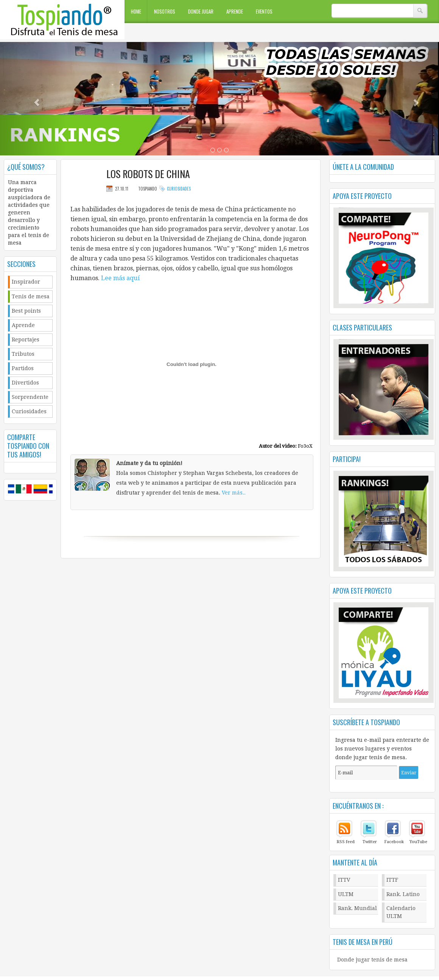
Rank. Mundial (357, 908)
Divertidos (25, 383)
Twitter (370, 842)
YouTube (418, 842)
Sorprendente (30, 397)
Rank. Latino (403, 894)
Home (136, 12)
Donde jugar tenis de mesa (372, 960)
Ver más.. (234, 493)
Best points (26, 311)
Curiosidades (29, 411)
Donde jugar (201, 12)
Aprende (235, 12)
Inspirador (26, 282)
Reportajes (26, 340)
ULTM (346, 894)
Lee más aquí (120, 278)
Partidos (23, 368)
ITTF (392, 880)
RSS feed (346, 842)
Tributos (23, 354)
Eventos (264, 12)
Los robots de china (148, 174)
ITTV (344, 880)
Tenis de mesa (31, 296)
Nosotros (165, 12)
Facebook (394, 842)
